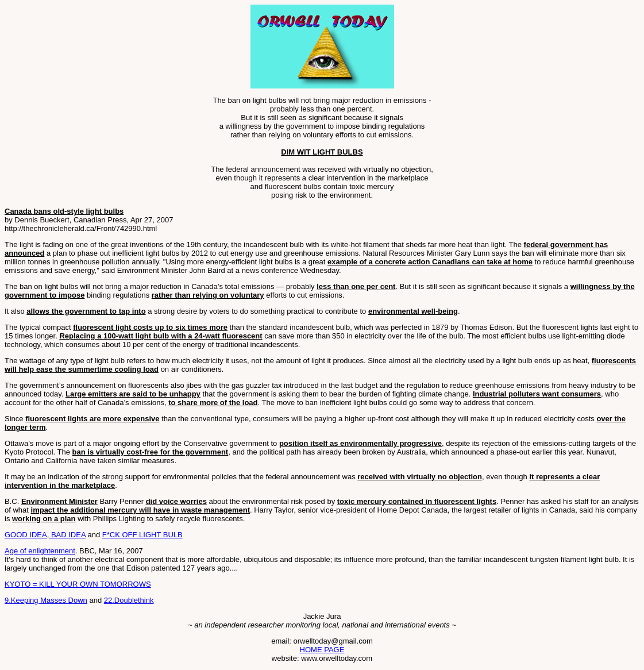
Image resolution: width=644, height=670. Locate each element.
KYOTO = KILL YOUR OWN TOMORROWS (78, 584)
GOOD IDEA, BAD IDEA (45, 535)
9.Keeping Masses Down (46, 600)
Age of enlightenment (40, 551)
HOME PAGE (322, 650)
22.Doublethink (129, 600)
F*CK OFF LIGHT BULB (142, 535)
